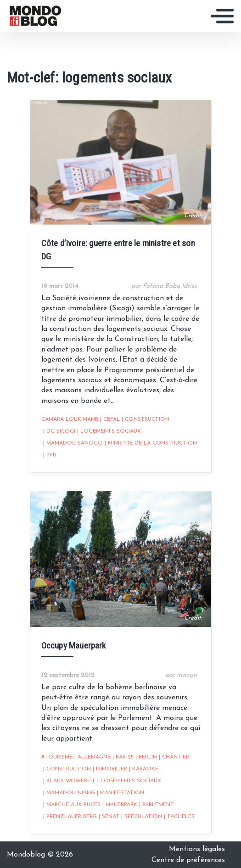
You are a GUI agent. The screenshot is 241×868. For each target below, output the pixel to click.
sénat (109, 817)
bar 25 (123, 757)
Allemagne (92, 757)
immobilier (110, 769)
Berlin (146, 757)
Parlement (157, 805)
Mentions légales (197, 849)
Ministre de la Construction (151, 443)
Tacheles (179, 817)
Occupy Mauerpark (74, 646)
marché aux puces (72, 805)
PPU (50, 455)
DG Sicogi (59, 431)
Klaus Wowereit (69, 781)
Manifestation (120, 793)
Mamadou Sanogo (73, 443)
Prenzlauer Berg (70, 817)
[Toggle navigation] (222, 16)
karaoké (144, 769)
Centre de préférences (188, 860)
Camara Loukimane (70, 419)
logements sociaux (109, 431)
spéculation (142, 817)
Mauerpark (120, 805)
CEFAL (110, 419)
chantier (174, 757)
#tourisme (57, 757)
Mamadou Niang (69, 793)
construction (146, 419)
